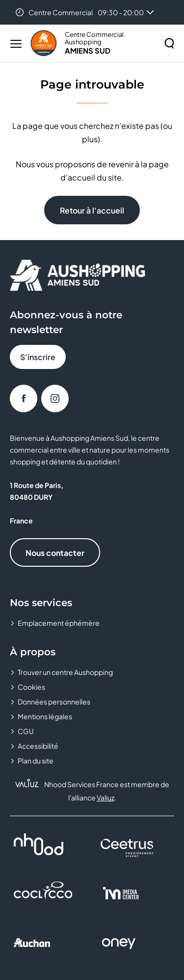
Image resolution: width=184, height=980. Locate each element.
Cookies (31, 687)
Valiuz (105, 797)
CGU (26, 731)
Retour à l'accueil (92, 210)
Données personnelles (54, 702)
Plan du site (36, 761)
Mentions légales (45, 716)
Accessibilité (38, 746)
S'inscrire (38, 357)
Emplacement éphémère (59, 623)
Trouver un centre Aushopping (65, 672)
